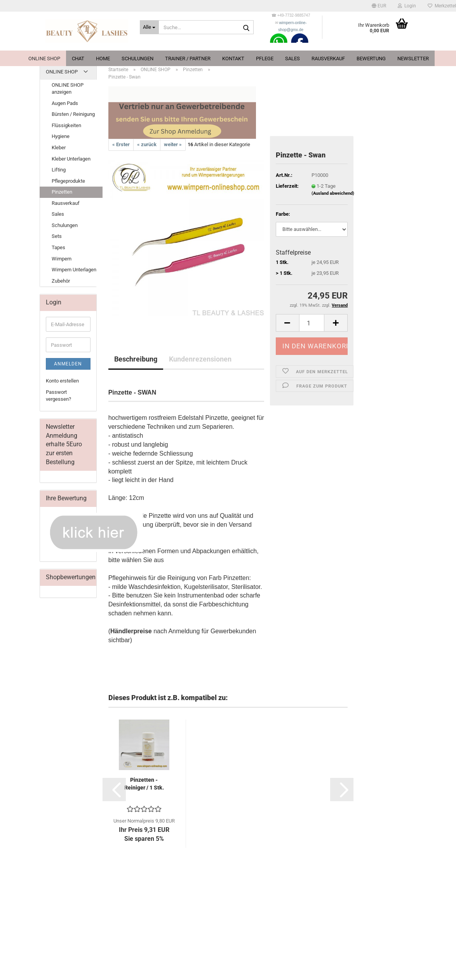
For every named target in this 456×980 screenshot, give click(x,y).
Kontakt (233, 59)
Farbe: (283, 214)
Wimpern (62, 259)
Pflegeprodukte (68, 181)
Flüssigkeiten (66, 125)
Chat (78, 59)
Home (103, 59)
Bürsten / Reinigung (73, 114)
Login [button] (407, 6)
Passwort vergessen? (58, 396)
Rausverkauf (328, 59)
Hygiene (61, 136)
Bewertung (371, 59)
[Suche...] (149, 27)
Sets (57, 236)
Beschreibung (136, 359)
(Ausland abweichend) (333, 193)
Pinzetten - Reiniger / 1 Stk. (144, 784)
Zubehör (61, 281)
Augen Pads (65, 103)
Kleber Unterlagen (71, 159)
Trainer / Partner (188, 59)
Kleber (59, 148)
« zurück (147, 144)
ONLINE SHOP (44, 59)
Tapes (58, 247)
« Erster (121, 144)
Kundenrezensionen (200, 359)
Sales (292, 59)
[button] (379, 6)
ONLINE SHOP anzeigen (68, 89)
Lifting (59, 170)
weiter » (173, 144)
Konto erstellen (62, 381)
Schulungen (137, 59)
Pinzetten (62, 192)
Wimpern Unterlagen (74, 270)
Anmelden (68, 364)
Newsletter (413, 59)
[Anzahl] (312, 323)
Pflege (265, 59)
